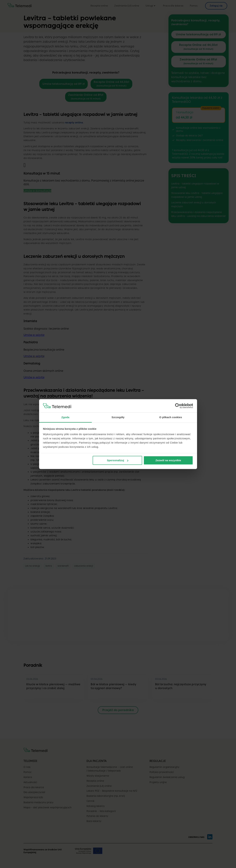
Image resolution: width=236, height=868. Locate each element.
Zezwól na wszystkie (168, 460)
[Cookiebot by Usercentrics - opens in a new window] (178, 406)
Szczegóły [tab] (118, 417)
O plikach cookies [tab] (171, 417)
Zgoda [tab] (65, 417)
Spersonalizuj (118, 460)
